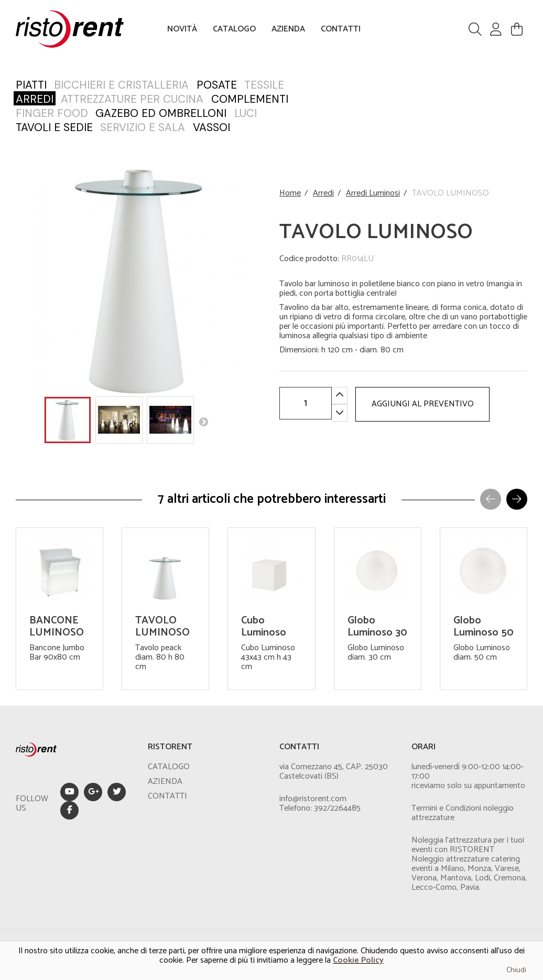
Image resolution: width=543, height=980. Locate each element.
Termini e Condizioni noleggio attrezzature (463, 813)
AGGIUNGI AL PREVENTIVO (423, 404)
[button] (517, 499)
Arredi (323, 193)
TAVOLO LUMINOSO (162, 627)
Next (203, 422)
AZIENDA (288, 29)
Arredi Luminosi (373, 193)
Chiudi (516, 970)
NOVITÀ (182, 29)
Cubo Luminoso (264, 627)
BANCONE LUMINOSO (57, 627)
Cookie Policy (358, 960)
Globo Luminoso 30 (377, 627)
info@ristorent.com (313, 799)
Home (290, 193)
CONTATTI (341, 29)
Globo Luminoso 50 (484, 627)
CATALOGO (234, 29)
